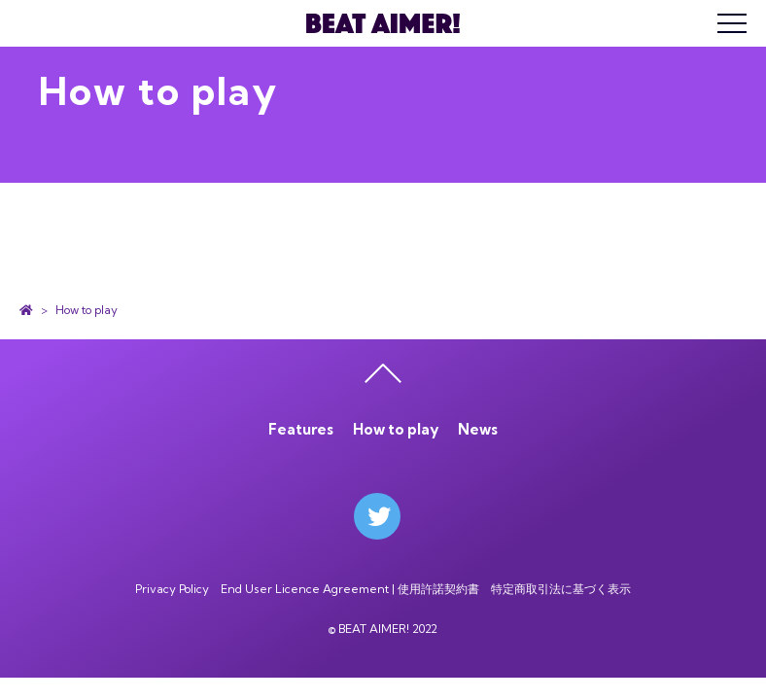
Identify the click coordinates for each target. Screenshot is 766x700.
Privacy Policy (172, 589)
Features (301, 429)
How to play (396, 429)
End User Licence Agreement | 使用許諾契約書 (350, 589)
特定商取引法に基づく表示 (561, 589)
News (478, 429)
